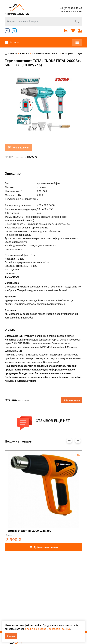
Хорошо (11, 636)
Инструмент (68, 53)
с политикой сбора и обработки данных (48, 629)
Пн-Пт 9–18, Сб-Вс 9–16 (71, 11)
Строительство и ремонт (45, 53)
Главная (11, 53)
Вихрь (9, 535)
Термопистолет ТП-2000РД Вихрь (29, 531)
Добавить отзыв (72, 400)
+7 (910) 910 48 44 (71, 8)
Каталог (12, 42)
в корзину (44, 547)
